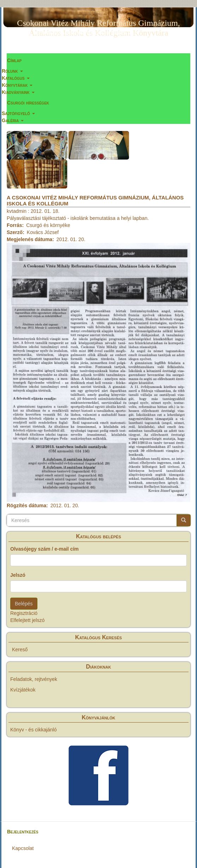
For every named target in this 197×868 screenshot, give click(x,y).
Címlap (14, 60)
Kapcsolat (23, 848)
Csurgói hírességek (28, 103)
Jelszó (18, 575)
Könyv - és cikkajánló (34, 730)
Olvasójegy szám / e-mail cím (44, 549)
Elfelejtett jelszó (27, 620)
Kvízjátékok (23, 690)
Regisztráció (24, 613)
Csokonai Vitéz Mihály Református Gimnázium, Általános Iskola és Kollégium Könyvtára (98, 24)
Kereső (20, 649)
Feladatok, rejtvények (34, 679)
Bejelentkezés (23, 832)
